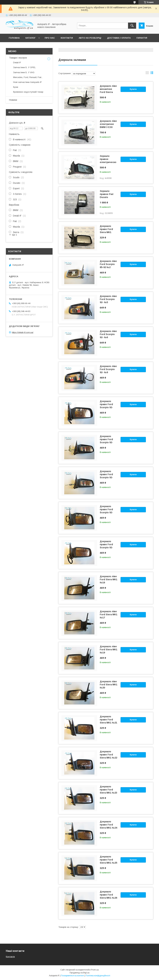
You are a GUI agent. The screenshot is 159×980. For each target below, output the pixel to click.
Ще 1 (15, 235)
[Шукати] (132, 26)
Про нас (50, 38)
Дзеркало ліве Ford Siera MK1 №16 (109, 579)
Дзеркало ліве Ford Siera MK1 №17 (109, 614)
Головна (14, 38)
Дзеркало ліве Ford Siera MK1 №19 (109, 649)
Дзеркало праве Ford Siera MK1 (106, 229)
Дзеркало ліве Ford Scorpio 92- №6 (108, 334)
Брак (16, 87)
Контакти (67, 38)
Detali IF (17, 63)
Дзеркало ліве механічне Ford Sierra (108, 89)
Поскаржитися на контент (72, 976)
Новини (13, 100)
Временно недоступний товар (28, 92)
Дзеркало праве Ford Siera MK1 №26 (108, 895)
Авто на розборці (90, 38)
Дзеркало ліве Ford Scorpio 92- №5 (108, 299)
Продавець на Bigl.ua (79, 973)
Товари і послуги (18, 58)
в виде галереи (147, 73)
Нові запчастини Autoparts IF (28, 82)
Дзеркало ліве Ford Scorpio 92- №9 (108, 369)
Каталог (31, 38)
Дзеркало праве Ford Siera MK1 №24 (108, 825)
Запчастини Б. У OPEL (24, 67)
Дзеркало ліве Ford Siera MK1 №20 (109, 685)
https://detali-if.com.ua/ (23, 332)
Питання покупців (20, 46)
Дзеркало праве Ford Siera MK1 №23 (108, 790)
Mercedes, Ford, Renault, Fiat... (28, 77)
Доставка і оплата (119, 38)
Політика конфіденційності (98, 976)
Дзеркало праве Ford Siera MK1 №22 (108, 755)
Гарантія (142, 38)
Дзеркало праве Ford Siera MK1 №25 (108, 860)
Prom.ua (95, 970)
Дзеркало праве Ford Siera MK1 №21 (108, 720)
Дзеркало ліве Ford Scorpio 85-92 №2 (108, 264)
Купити (133, 89)
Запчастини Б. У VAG (24, 72)
